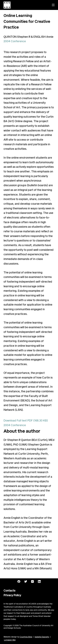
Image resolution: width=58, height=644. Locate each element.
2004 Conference (15, 41)
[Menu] (53, 5)
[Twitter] (26, 581)
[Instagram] (32, 581)
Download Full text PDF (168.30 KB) (26, 421)
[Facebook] (19, 581)
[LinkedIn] (39, 581)
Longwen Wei (10, 640)
